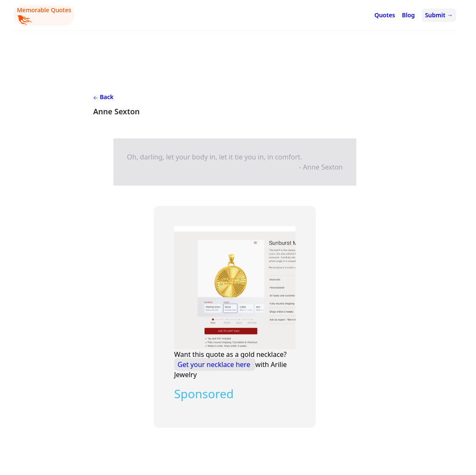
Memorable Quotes (44, 16)
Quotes (385, 15)
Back (103, 97)
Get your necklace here (215, 364)
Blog (408, 15)
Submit (439, 15)
